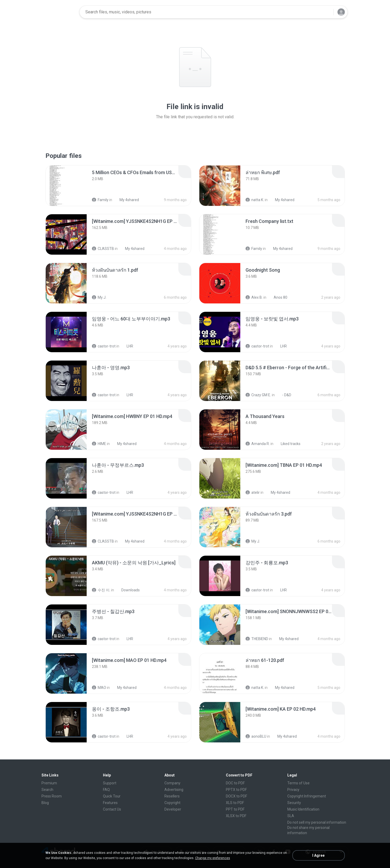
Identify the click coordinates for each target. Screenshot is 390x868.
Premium (49, 783)
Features (110, 803)
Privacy (293, 790)
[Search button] (326, 12)
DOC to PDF (235, 783)
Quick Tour (112, 796)
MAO (99, 688)
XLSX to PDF (236, 816)
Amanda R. (258, 444)
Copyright (172, 803)
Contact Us (112, 809)
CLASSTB (103, 249)
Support (110, 783)
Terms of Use (298, 783)
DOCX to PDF (236, 796)
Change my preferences (213, 858)
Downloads (128, 590)
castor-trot (104, 346)
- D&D (284, 395)
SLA (291, 816)
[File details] (66, 186)
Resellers (172, 796)
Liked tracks (288, 444)
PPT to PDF (235, 809)
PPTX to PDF (236, 790)
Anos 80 (278, 297)
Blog (45, 803)
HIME (99, 444)
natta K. (255, 200)
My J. (99, 297)
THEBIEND (257, 639)
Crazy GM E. (258, 395)
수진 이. (101, 590)
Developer (173, 809)
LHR (127, 346)
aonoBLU (256, 736)
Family (100, 200)
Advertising (174, 790)
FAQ (106, 790)
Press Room (52, 796)
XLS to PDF (235, 803)
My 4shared (126, 200)
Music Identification (303, 809)
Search (47, 790)
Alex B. (254, 297)
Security (294, 803)
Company (172, 783)
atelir (253, 492)
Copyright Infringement (307, 796)
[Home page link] (59, 12)
